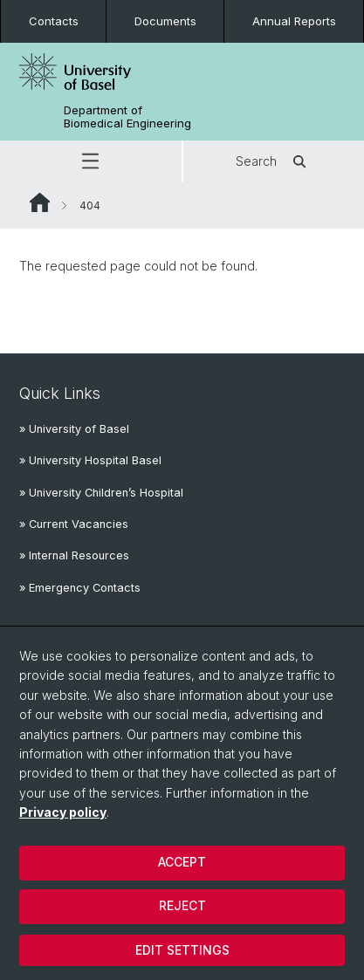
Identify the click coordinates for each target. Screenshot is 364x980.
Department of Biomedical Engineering (127, 117)
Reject (182, 905)
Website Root (40, 202)
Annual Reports (294, 21)
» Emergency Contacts (80, 588)
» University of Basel (74, 429)
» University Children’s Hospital (101, 493)
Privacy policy (63, 812)
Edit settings (182, 950)
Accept (182, 862)
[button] (91, 161)
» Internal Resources (74, 555)
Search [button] (274, 161)
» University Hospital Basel (90, 460)
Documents (165, 21)
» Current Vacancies (74, 524)
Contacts (54, 21)
